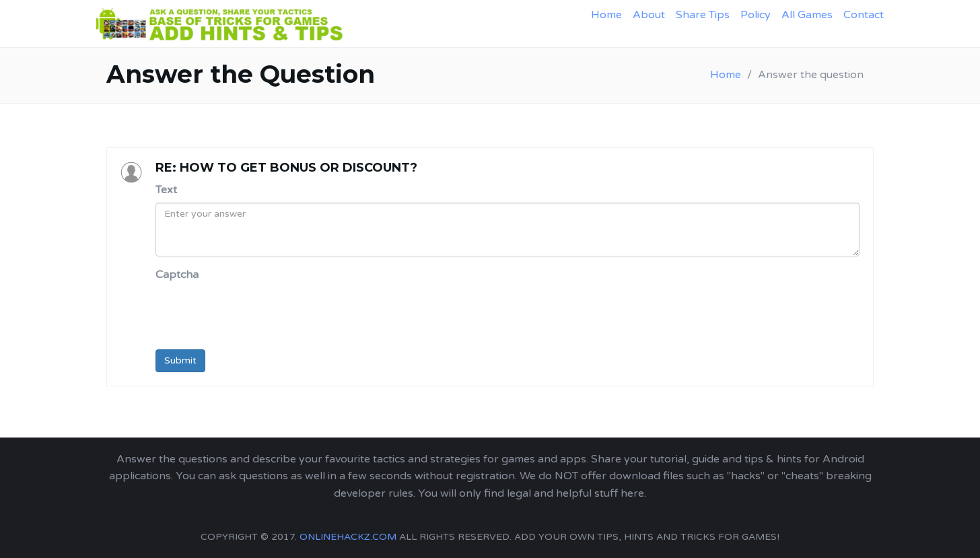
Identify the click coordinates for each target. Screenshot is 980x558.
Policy (756, 15)
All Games (807, 15)
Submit (180, 360)
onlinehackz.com (348, 537)
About (649, 15)
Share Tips (703, 15)
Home (606, 15)
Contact (864, 15)
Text (166, 190)
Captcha (177, 275)
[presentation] (258, 313)
